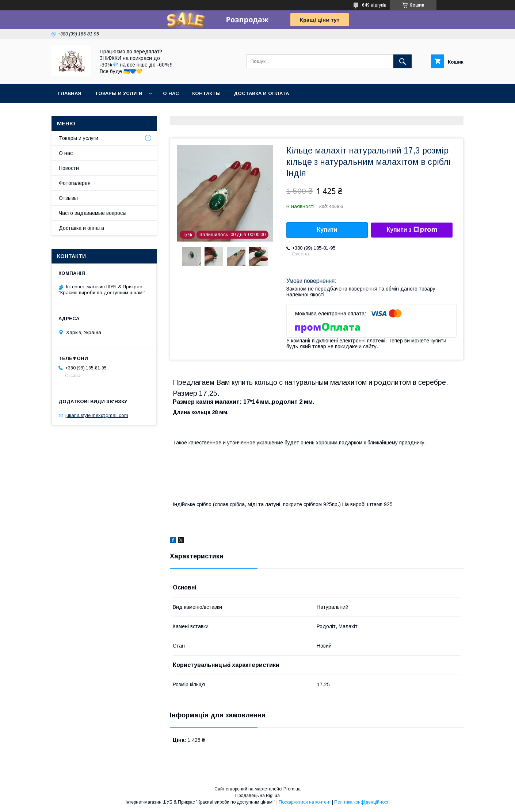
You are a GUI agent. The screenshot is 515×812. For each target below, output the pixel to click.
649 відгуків (374, 5)
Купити (327, 230)
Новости (69, 168)
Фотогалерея (75, 183)
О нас (171, 93)
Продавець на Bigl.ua (257, 796)
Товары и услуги (119, 93)
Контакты (206, 93)
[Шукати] (403, 61)
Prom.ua (292, 789)
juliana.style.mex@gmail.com (97, 415)
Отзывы (68, 198)
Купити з (412, 230)
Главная (70, 93)
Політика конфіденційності (362, 802)
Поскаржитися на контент (305, 802)
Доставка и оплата (261, 93)
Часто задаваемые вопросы (93, 213)
